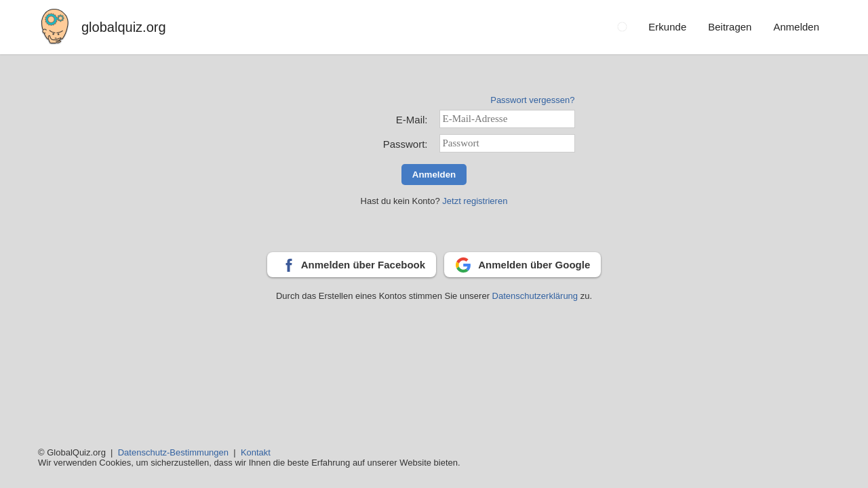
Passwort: (406, 144)
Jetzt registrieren (475, 201)
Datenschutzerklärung (536, 296)
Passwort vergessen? (532, 100)
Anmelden (434, 175)
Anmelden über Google (534, 265)
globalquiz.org (124, 27)
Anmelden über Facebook (363, 265)
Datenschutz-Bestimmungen (173, 452)
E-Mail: (412, 120)
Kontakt (256, 452)
